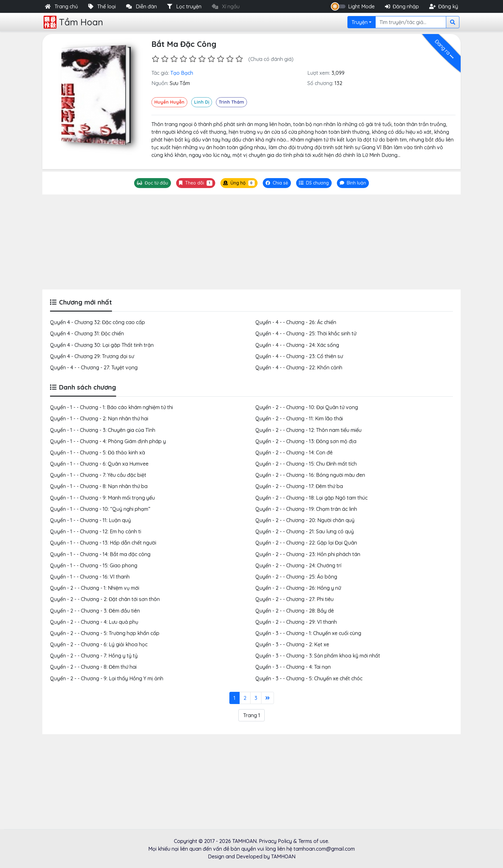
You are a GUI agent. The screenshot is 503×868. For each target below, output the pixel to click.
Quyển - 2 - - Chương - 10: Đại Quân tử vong (307, 407)
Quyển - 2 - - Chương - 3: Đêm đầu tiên (95, 611)
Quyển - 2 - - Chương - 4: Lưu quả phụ (94, 622)
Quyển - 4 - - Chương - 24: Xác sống (297, 345)
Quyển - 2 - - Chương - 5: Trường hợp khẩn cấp (105, 633)
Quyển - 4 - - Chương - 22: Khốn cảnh (299, 367)
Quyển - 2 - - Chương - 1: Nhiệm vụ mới (95, 588)
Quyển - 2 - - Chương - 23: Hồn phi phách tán (308, 554)
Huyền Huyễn (169, 102)
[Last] (268, 698)
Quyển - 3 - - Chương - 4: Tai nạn (293, 667)
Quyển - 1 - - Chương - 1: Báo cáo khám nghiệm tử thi (111, 407)
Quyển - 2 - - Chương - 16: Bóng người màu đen (310, 475)
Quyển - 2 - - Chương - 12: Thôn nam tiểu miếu (308, 430)
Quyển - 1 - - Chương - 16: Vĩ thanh (90, 577)
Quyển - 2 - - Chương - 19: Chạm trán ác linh (306, 509)
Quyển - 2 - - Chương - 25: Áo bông (296, 577)
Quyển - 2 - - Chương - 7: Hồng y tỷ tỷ (94, 656)
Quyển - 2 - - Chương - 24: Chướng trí (298, 565)
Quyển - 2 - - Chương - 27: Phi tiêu (294, 599)
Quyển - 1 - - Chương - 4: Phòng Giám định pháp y (108, 441)
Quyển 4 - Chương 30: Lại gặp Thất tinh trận (102, 345)
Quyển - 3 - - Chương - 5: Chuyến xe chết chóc (309, 678)
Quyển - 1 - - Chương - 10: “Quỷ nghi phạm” (100, 509)
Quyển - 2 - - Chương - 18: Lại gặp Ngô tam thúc (311, 498)
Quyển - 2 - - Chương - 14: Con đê (294, 452)
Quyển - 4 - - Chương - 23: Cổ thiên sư (299, 356)
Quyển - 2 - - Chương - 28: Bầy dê (295, 611)
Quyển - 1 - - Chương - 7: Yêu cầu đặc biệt (98, 475)
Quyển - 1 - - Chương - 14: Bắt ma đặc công (100, 554)
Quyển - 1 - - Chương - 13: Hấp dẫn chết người (103, 543)
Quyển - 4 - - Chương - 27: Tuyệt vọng (94, 367)
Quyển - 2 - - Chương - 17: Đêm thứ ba (299, 486)
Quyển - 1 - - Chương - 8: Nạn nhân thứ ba (99, 486)
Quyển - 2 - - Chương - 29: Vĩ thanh (296, 622)
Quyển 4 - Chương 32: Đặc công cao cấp (98, 322)
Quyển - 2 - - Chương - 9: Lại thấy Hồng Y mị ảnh (107, 678)
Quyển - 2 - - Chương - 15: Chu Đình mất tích (306, 464)
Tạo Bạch (182, 73)
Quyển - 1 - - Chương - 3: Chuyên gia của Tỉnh (103, 430)
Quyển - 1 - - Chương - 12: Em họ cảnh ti (96, 531)
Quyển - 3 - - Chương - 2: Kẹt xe (292, 644)
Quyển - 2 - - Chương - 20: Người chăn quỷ (305, 520)
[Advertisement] (251, 242)
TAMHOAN (244, 841)
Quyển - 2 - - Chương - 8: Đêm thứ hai (93, 667)
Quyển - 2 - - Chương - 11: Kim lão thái (299, 418)
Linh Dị (202, 102)
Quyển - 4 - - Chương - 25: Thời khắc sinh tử (306, 333)
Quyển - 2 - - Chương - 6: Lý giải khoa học (99, 644)
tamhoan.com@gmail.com (324, 849)
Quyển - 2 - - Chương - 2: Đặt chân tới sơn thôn (105, 599)
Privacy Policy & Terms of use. (294, 841)
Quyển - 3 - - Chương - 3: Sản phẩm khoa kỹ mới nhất (318, 656)
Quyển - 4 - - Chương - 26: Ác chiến (296, 322)
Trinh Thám (231, 102)
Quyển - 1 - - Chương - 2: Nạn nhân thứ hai (99, 418)
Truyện (360, 22)
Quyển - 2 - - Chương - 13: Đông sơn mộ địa (306, 441)
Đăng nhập (402, 6)
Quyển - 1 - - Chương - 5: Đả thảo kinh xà (98, 452)
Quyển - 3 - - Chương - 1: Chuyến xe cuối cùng (308, 633)
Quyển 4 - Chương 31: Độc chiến (87, 333)
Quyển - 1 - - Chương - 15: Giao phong (94, 565)
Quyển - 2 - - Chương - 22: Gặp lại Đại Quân (306, 543)
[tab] (314, 183)
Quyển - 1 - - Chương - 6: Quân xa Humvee (99, 464)
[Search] (411, 22)
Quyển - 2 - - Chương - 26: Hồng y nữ (298, 588)
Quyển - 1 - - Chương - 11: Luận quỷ (90, 520)
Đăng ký (444, 6)
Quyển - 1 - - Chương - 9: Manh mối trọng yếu (102, 498)
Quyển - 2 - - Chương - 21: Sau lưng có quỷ (305, 531)
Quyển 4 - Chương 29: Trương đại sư (92, 356)
